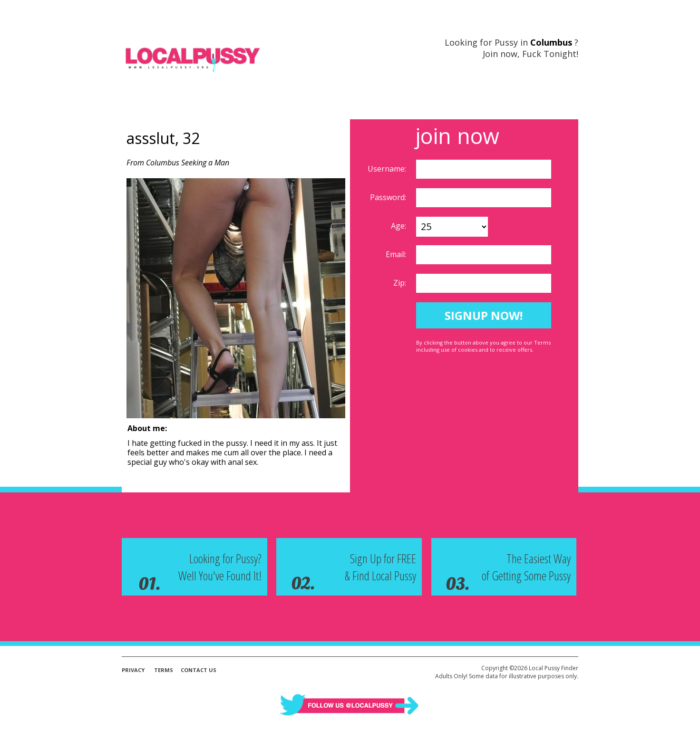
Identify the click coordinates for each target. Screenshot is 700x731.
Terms (164, 670)
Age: (399, 226)
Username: (388, 169)
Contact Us (199, 670)
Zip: (401, 283)
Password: (389, 197)
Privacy (133, 670)
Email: (397, 254)
